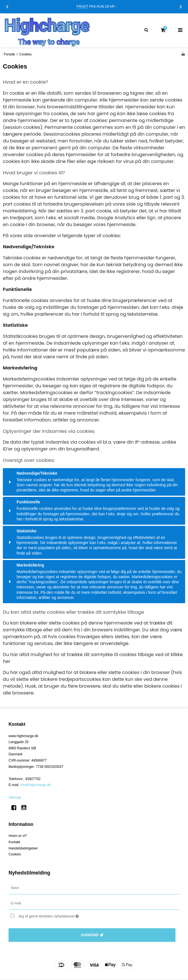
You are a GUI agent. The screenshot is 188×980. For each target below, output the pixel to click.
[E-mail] (94, 903)
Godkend (90, 935)
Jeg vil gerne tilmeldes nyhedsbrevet (63, 915)
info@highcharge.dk (36, 785)
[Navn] (94, 888)
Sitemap (15, 797)
